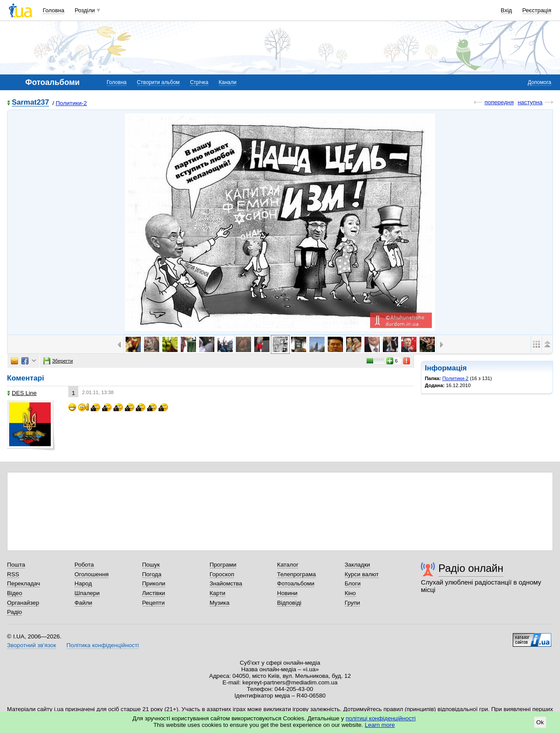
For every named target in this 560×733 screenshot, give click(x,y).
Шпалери (87, 593)
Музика (219, 603)
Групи (352, 603)
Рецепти (154, 603)
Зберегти (58, 361)
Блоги (353, 583)
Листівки (154, 593)
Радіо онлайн (471, 568)
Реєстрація (537, 10)
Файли (83, 603)
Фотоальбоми (296, 583)
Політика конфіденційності (103, 645)
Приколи (154, 583)
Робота (84, 565)
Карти (217, 593)
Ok (540, 722)
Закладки (357, 565)
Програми (223, 565)
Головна (54, 10)
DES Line (22, 393)
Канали (228, 82)
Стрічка (199, 82)
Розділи (85, 10)
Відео (15, 593)
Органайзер (23, 603)
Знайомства (226, 583)
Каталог (288, 565)
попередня (499, 102)
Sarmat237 (30, 103)
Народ (83, 583)
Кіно (350, 593)
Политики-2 (71, 103)
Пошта (16, 565)
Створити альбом (158, 82)
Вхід (507, 10)
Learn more (380, 725)
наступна (530, 102)
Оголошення (91, 574)
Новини (287, 593)
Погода (152, 574)
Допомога (539, 82)
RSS (13, 574)
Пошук (151, 565)
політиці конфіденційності (381, 718)
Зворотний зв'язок (31, 645)
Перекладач (23, 583)
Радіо (14, 612)
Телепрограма (296, 574)
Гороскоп (222, 574)
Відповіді (289, 603)
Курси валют (362, 574)
